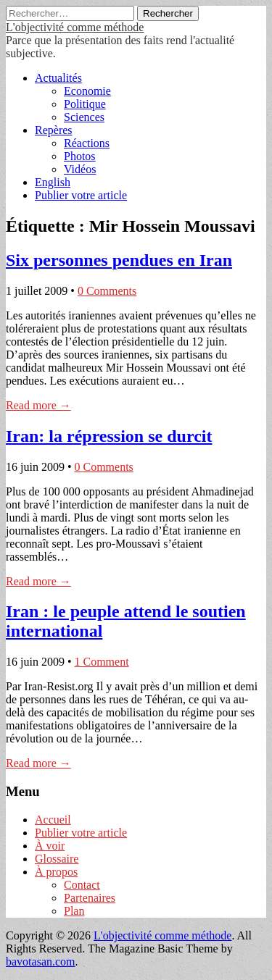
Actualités (58, 78)
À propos (56, 872)
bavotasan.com (41, 962)
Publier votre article (81, 195)
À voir (50, 846)
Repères (54, 130)
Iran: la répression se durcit (109, 436)
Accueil (53, 820)
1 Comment (102, 662)
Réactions (87, 143)
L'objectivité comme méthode (75, 27)
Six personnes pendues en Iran (119, 260)
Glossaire (57, 859)
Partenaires (90, 898)
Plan (74, 911)
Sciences (84, 117)
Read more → (38, 405)
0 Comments (107, 291)
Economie (87, 91)
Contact (82, 885)
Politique (85, 104)
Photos (80, 156)
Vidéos (80, 169)
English (53, 182)
